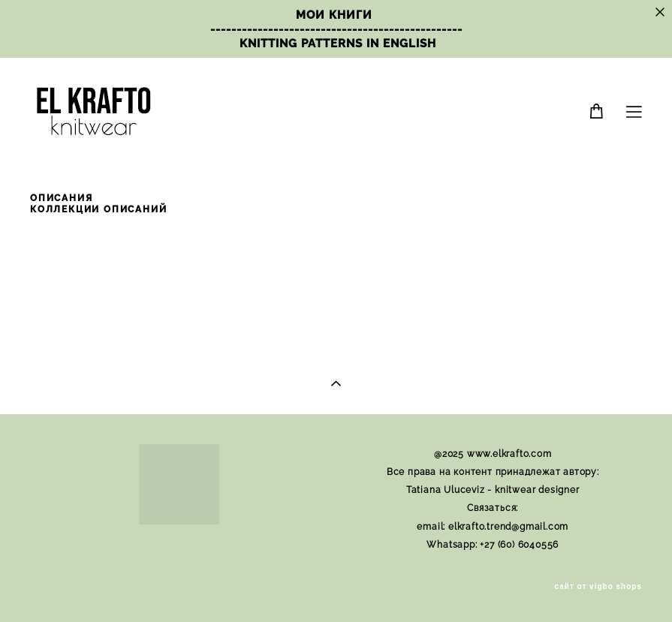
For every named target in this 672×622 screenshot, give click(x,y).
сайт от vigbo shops (599, 587)
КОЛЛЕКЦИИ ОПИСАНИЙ (98, 209)
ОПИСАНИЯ (61, 198)
